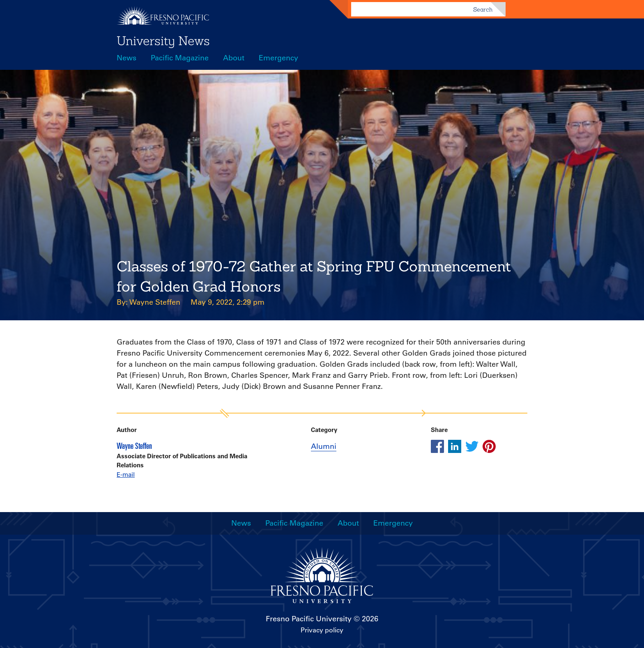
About (234, 58)
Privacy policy (322, 630)
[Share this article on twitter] (472, 446)
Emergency (278, 58)
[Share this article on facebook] (437, 446)
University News (163, 41)
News (126, 58)
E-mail (126, 475)
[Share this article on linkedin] (455, 446)
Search (483, 9)
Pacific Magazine (180, 58)
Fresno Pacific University (309, 619)
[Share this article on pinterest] (489, 446)
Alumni (324, 446)
